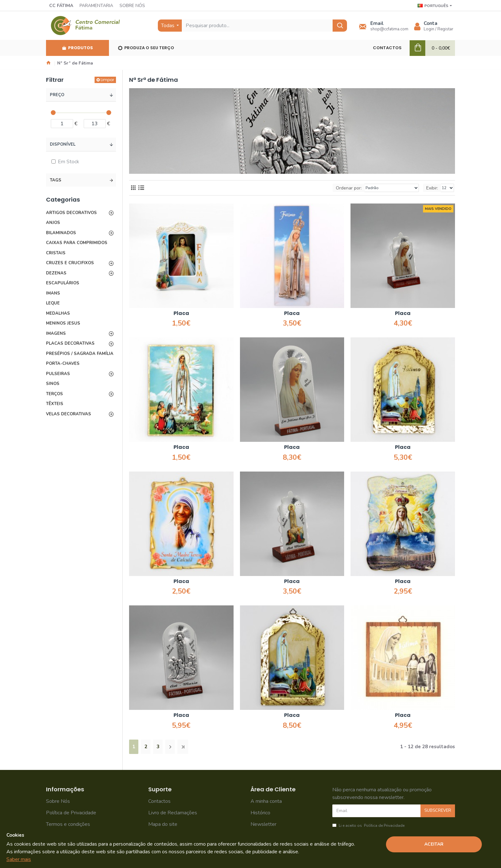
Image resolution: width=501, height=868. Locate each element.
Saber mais (19, 859)
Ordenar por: (349, 188)
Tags (56, 180)
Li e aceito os (369, 826)
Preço (57, 95)
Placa (181, 314)
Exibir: (432, 188)
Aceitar (434, 844)
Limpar (107, 80)
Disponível (63, 144)
